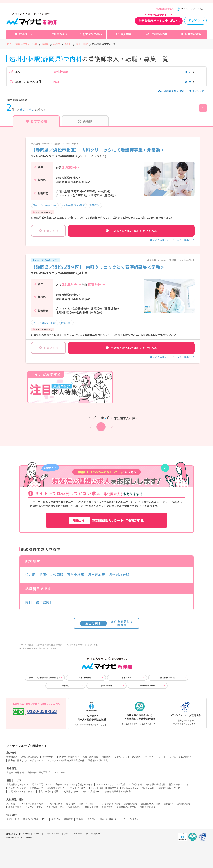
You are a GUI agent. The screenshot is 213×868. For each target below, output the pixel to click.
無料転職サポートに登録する (106, 520)
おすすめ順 (36, 121)
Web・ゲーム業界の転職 (31, 804)
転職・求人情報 (90, 757)
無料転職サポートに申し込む (158, 21)
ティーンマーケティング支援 (111, 784)
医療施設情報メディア (169, 788)
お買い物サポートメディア (21, 792)
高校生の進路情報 (15, 772)
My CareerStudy (130, 788)
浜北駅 (30, 575)
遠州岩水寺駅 (119, 575)
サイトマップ (127, 678)
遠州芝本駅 (97, 575)
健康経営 (68, 819)
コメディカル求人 (34, 807)
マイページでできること (194, 9)
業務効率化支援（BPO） (35, 819)
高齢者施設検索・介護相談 (118, 792)
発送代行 (56, 819)
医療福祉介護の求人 (98, 760)
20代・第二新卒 (55, 804)
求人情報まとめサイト (17, 784)
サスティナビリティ (53, 834)
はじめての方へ (93, 34)
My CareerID (148, 788)
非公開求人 (27, 110)
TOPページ (26, 34)
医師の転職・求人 (55, 807)
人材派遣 (11, 804)
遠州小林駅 (76, 575)
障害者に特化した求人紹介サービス (26, 760)
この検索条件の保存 (172, 91)
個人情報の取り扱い (168, 678)
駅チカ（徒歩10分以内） (45, 205)
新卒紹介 (71, 804)
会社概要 (26, 834)
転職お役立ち (193, 34)
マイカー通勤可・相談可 (73, 205)
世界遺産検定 (36, 788)
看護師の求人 (15, 807)
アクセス (37, 834)
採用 (66, 834)
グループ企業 (77, 834)
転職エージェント (88, 804)
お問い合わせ (106, 686)
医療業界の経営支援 (126, 807)
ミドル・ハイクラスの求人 (128, 757)
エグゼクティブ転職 (110, 804)
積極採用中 (95, 205)
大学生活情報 (135, 784)
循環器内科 (45, 602)
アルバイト (150, 757)
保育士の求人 (74, 807)
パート (163, 757)
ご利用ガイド (59, 34)
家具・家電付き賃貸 (48, 792)
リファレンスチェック (132, 819)
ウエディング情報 (17, 788)
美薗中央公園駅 (51, 575)
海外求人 (106, 757)
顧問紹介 (168, 804)
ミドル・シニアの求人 (181, 757)
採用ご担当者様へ (165, 9)
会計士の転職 (130, 804)
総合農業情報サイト (56, 788)
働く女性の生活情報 (155, 784)
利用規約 (65, 686)
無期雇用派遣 (91, 807)
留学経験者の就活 (30, 757)
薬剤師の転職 (183, 804)
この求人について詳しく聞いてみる (131, 231)
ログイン (195, 20)
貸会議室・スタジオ (86, 819)
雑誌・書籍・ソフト (179, 784)
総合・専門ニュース (42, 784)
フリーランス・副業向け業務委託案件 (66, 760)
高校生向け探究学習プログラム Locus (46, 772)
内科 (29, 602)
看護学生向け (49, 757)
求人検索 (126, 34)
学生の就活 (12, 757)
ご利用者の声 (159, 34)
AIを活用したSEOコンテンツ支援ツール (82, 792)
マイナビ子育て (78, 788)
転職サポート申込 (148, 686)
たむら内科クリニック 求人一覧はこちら (174, 240)
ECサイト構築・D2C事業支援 (104, 788)
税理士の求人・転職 (150, 804)
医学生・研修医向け (69, 757)
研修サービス (13, 819)
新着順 (85, 121)
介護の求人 (107, 807)
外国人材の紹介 (148, 807)
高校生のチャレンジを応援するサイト (74, 784)
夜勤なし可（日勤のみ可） (46, 260)
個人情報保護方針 (94, 834)
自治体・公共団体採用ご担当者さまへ (45, 678)
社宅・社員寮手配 (109, 819)
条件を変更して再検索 (107, 623)
